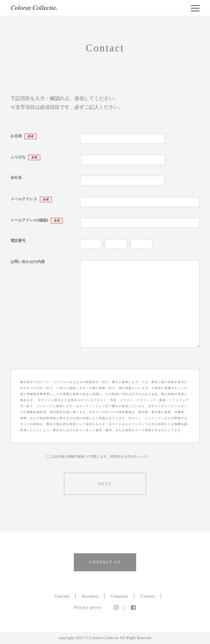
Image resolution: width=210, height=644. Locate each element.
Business (90, 596)
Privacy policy (88, 608)
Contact (148, 596)
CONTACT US (105, 562)
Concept (62, 596)
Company (120, 596)
